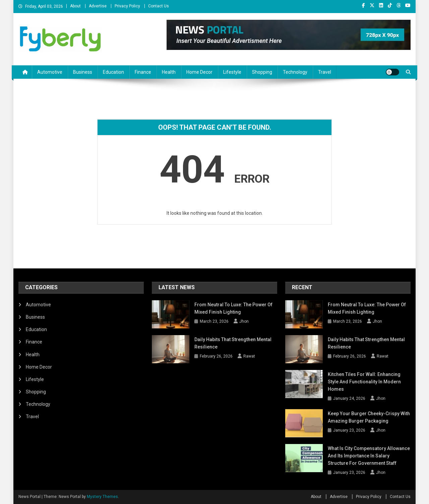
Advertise (98, 6)
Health (169, 72)
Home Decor (199, 72)
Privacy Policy (127, 6)
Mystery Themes (102, 497)
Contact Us (159, 6)
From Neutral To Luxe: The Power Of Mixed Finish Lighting (233, 308)
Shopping (262, 72)
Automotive (50, 72)
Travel (325, 72)
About (75, 6)
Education (113, 72)
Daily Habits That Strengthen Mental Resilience (233, 343)
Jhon (244, 321)
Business (83, 72)
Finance (143, 72)
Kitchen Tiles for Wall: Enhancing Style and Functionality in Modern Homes (364, 382)
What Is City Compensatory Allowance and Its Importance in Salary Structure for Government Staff (369, 456)
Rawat (249, 356)
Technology (295, 72)
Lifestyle (232, 72)
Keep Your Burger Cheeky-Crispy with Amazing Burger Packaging (369, 417)
